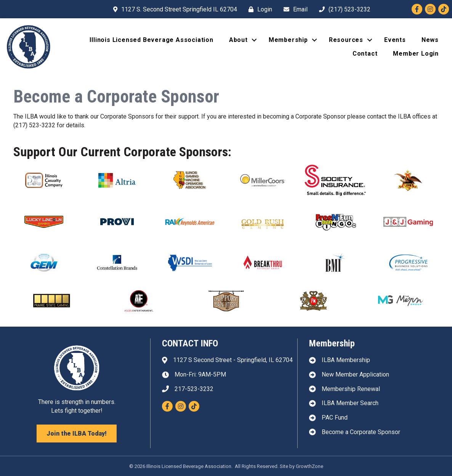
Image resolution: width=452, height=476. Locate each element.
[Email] (294, 9)
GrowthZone (309, 466)
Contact (365, 54)
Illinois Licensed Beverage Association (151, 40)
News (430, 40)
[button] (77, 434)
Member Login (416, 54)
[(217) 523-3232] (343, 9)
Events (395, 40)
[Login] (258, 9)
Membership (288, 40)
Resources (346, 40)
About (238, 40)
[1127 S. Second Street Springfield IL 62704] (173, 9)
